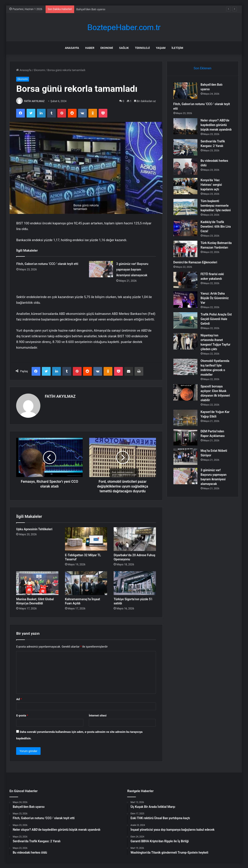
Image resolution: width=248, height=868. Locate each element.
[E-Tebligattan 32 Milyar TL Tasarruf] (86, 539)
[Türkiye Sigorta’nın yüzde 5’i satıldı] (135, 583)
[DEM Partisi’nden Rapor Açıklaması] (185, 437)
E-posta (22, 715)
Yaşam (161, 48)
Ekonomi (107, 48)
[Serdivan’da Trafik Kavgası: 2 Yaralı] (185, 147)
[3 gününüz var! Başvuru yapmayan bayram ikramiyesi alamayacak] (101, 269)
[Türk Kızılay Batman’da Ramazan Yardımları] (185, 249)
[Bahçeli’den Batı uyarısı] (185, 91)
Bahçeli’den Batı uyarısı (91, 9)
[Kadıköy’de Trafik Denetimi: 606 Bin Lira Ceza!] (185, 228)
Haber (90, 48)
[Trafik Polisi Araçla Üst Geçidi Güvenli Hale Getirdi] (185, 320)
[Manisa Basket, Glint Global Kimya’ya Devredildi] (37, 583)
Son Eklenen (203, 68)
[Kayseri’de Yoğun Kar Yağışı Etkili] (185, 418)
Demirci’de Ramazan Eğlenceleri (195, 262)
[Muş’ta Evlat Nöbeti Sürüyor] (185, 457)
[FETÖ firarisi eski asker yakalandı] (185, 280)
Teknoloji (142, 48)
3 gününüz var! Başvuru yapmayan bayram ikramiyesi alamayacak (132, 269)
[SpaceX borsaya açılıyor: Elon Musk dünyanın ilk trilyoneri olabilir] (185, 392)
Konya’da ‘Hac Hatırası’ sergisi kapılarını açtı (211, 185)
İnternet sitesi (98, 715)
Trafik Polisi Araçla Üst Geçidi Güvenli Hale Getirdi (216, 319)
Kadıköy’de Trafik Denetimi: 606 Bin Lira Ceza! (216, 227)
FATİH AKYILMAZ (34, 101)
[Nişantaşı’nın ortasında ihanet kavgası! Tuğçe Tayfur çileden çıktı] (185, 341)
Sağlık (124, 48)
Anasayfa (72, 48)
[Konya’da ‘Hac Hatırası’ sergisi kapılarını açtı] (185, 186)
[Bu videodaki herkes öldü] (185, 167)
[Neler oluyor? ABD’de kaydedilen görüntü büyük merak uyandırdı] (185, 126)
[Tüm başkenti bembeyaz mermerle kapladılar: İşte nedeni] (185, 207)
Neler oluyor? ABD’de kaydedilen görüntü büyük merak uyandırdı (216, 125)
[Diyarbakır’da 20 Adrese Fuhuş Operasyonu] (135, 539)
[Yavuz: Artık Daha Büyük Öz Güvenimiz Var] (185, 299)
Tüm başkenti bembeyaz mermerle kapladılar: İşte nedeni (216, 206)
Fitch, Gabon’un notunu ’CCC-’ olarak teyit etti (47, 264)
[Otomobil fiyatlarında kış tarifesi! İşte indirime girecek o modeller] (185, 367)
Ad (19, 699)
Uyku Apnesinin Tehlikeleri (34, 529)
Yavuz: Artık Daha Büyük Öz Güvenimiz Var (215, 298)
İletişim (177, 48)
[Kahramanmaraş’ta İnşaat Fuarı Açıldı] (86, 583)
